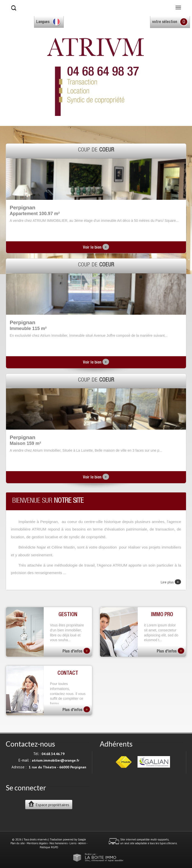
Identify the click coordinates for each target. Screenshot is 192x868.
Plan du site (18, 843)
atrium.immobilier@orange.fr (55, 760)
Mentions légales (37, 843)
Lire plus (171, 582)
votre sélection (165, 22)
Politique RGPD (49, 847)
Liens (73, 843)
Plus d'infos (76, 651)
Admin (82, 843)
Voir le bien (96, 248)
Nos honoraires (58, 843)
